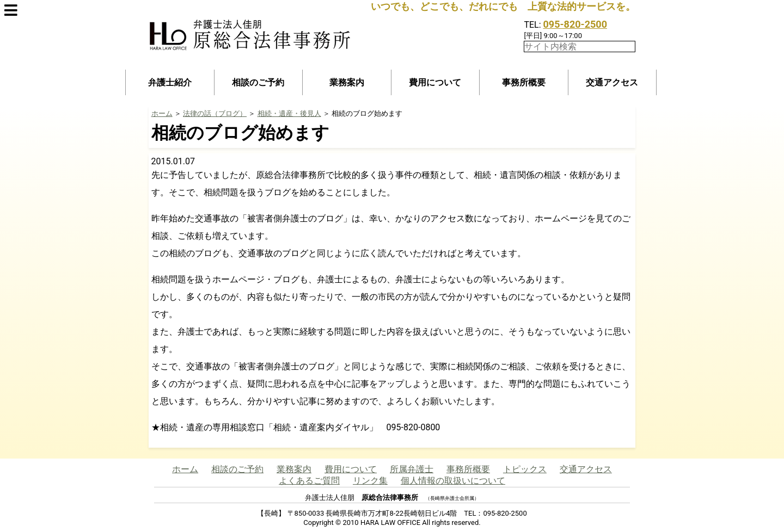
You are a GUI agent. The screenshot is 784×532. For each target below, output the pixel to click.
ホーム (162, 113)
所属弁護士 (412, 469)
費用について (435, 82)
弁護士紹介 (170, 82)
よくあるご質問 (309, 481)
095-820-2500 (575, 24)
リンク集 (370, 481)
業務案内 (347, 82)
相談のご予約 (258, 82)
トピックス (525, 469)
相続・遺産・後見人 (289, 113)
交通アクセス (612, 82)
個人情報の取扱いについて (453, 481)
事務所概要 (524, 82)
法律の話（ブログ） (215, 113)
